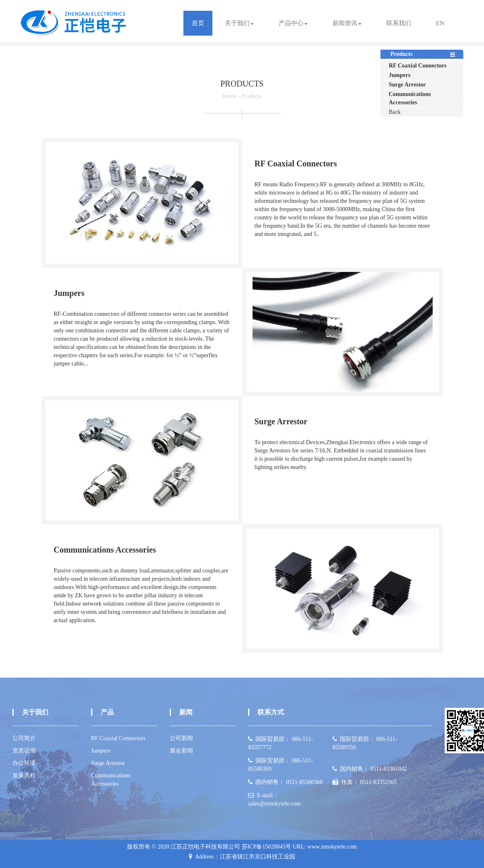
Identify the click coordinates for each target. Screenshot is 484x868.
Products (252, 96)
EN (440, 23)
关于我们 (239, 23)
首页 (198, 23)
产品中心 (293, 23)
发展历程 (24, 775)
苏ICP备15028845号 (267, 847)
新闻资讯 (347, 23)
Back (395, 112)
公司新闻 (181, 738)
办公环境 (24, 763)
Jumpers (101, 751)
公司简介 (24, 738)
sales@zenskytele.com (274, 804)
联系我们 (399, 23)
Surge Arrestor (108, 763)
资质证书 (24, 751)
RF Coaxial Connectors (118, 738)
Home (229, 96)
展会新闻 (181, 751)
